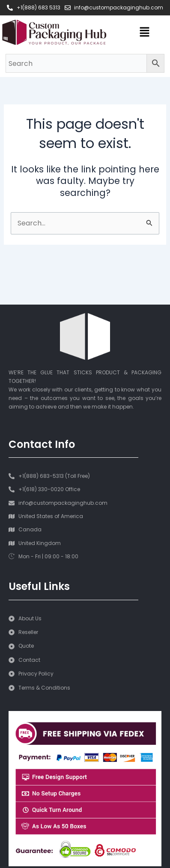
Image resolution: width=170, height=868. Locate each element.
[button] (144, 33)
